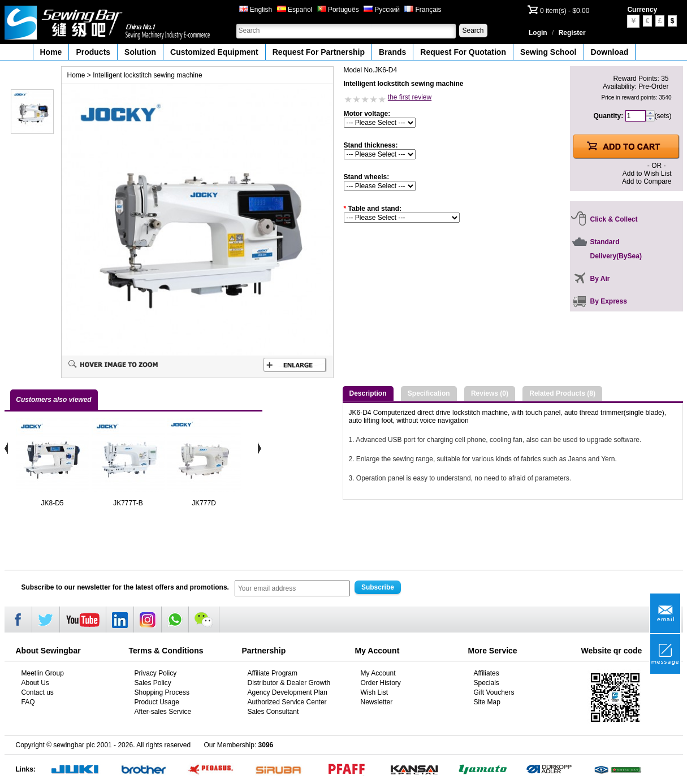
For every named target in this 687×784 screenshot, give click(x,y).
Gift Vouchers (494, 692)
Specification (429, 393)
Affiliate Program (273, 673)
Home (51, 52)
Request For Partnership (319, 52)
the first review (410, 97)
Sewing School (548, 52)
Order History (381, 683)
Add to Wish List (647, 174)
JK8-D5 (52, 503)
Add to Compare (647, 181)
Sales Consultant (273, 712)
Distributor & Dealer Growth (289, 683)
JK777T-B (128, 503)
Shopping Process (162, 692)
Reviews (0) (490, 393)
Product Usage (157, 702)
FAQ (28, 702)
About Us (35, 683)
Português (338, 10)
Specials (487, 683)
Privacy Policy (156, 673)
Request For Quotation (463, 52)
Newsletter (377, 702)
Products (93, 52)
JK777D (204, 503)
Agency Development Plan (288, 692)
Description (368, 393)
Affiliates (487, 673)
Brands (392, 52)
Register (572, 33)
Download (610, 52)
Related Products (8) (562, 393)
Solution (140, 52)
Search (473, 31)
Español (295, 10)
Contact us (38, 692)
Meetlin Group (43, 673)
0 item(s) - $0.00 (565, 11)
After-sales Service (163, 712)
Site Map (487, 702)
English (256, 10)
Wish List (375, 692)
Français (423, 10)
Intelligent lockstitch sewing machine (147, 75)
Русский (382, 10)
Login (538, 33)
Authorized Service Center (287, 702)
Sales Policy (153, 683)
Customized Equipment (214, 52)
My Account (378, 673)
